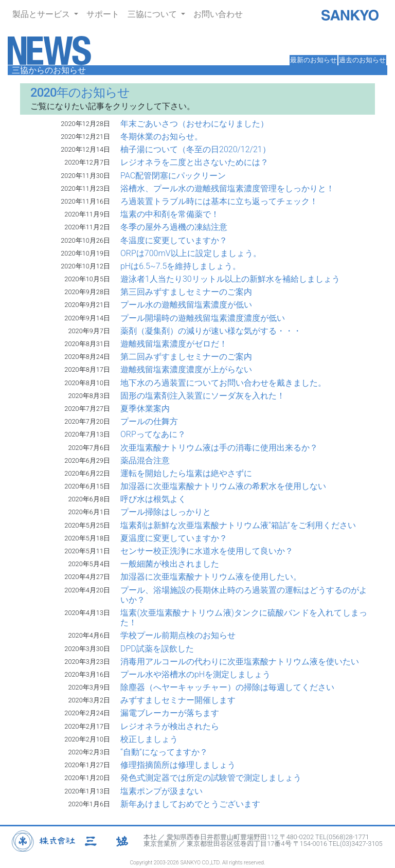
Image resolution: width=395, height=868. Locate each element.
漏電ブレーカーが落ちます (170, 713)
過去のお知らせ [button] (362, 60)
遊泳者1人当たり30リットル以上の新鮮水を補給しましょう (230, 279)
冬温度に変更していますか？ (174, 240)
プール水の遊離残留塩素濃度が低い (186, 305)
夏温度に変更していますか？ (174, 538)
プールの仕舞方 (149, 421)
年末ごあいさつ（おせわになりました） (194, 124)
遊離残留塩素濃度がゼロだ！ (174, 344)
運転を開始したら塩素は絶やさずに (186, 473)
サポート (103, 14)
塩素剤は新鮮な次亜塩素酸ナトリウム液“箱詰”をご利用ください (238, 525)
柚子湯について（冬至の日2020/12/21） (195, 149)
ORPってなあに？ (153, 434)
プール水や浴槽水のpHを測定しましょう (195, 674)
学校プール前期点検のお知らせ (178, 635)
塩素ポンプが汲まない (161, 791)
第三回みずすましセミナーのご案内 (186, 292)
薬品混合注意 (145, 460)
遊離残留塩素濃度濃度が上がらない (186, 369)
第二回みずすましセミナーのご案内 (186, 357)
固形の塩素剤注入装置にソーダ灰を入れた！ (203, 396)
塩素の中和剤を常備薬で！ (170, 214)
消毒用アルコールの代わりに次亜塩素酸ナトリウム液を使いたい (240, 662)
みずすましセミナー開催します (178, 700)
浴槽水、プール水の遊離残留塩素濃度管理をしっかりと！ (227, 188)
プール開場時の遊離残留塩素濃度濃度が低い (203, 318)
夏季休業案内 (145, 409)
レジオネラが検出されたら (170, 726)
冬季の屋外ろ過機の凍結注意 (174, 227)
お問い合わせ (218, 14)
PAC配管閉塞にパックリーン (173, 176)
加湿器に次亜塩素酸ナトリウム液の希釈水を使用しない (223, 486)
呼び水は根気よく (153, 499)
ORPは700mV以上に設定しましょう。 (191, 253)
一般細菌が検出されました (170, 564)
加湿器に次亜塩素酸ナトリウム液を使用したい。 (211, 577)
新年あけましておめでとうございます (190, 804)
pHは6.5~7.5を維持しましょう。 (181, 266)
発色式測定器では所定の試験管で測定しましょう (211, 778)
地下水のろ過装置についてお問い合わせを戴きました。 (223, 383)
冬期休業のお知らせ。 (161, 137)
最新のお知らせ (313, 60)
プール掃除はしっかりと (166, 512)
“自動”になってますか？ (164, 752)
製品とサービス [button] (42, 14)
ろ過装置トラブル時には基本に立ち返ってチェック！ (219, 201)
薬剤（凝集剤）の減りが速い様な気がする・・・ (211, 331)
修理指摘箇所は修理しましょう (178, 765)
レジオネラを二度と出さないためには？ (194, 162)
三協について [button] (153, 14)
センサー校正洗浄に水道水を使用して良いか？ (207, 551)
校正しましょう (149, 739)
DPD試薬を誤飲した (157, 649)
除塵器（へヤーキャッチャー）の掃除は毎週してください (227, 687)
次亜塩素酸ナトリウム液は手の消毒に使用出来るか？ (219, 448)
